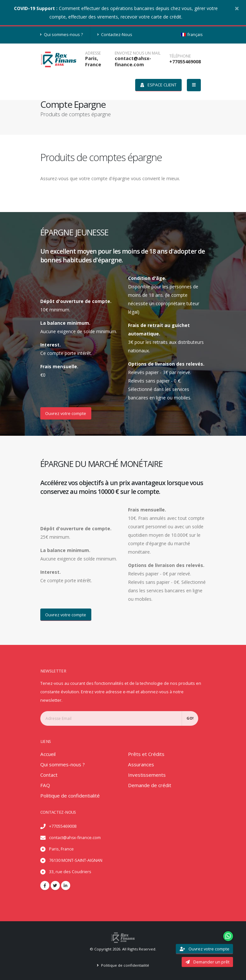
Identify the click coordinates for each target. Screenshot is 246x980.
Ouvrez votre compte (66, 413)
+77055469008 (185, 62)
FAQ (45, 785)
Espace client (158, 85)
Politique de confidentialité (72, 796)
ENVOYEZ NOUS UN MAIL (138, 53)
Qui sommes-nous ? (62, 35)
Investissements (148, 775)
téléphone (180, 56)
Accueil (48, 754)
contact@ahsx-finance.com (133, 61)
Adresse (93, 53)
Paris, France (93, 61)
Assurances (142, 764)
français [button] (192, 35)
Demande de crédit (150, 785)
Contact (49, 775)
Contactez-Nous (115, 35)
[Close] (237, 8)
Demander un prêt (207, 962)
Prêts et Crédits (147, 754)
